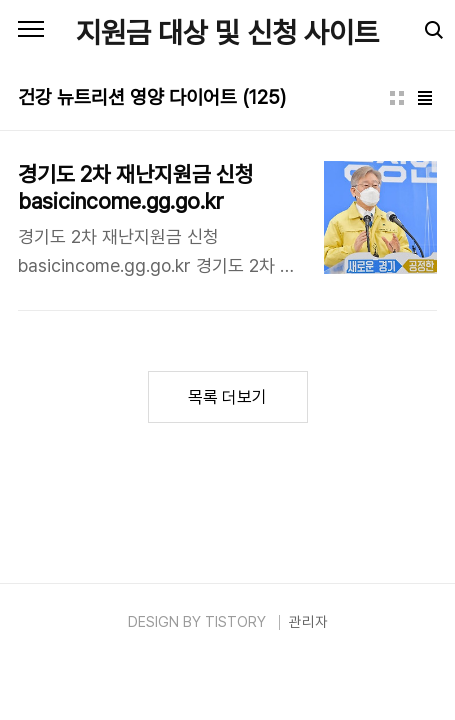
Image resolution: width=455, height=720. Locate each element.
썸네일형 (397, 98)
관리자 (308, 622)
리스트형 (425, 98)
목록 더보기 (227, 397)
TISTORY (235, 622)
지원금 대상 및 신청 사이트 (227, 32)
